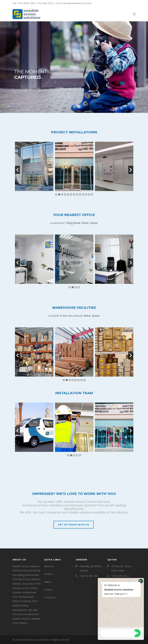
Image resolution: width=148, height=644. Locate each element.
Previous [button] (17, 170)
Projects (49, 574)
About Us (49, 566)
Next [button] (131, 170)
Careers (48, 590)
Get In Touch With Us (74, 525)
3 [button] (62, 194)
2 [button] (59, 194)
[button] (141, 581)
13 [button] (92, 194)
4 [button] (65, 194)
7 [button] (74, 194)
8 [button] (77, 194)
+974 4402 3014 (45, 3)
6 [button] (71, 194)
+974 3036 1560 (26, 3)
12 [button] (89, 194)
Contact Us (50, 597)
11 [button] (86, 194)
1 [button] (56, 194)
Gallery (48, 582)
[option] (34, 166)
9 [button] (80, 194)
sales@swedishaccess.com (77, 3)
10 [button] (83, 194)
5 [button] (68, 194)
